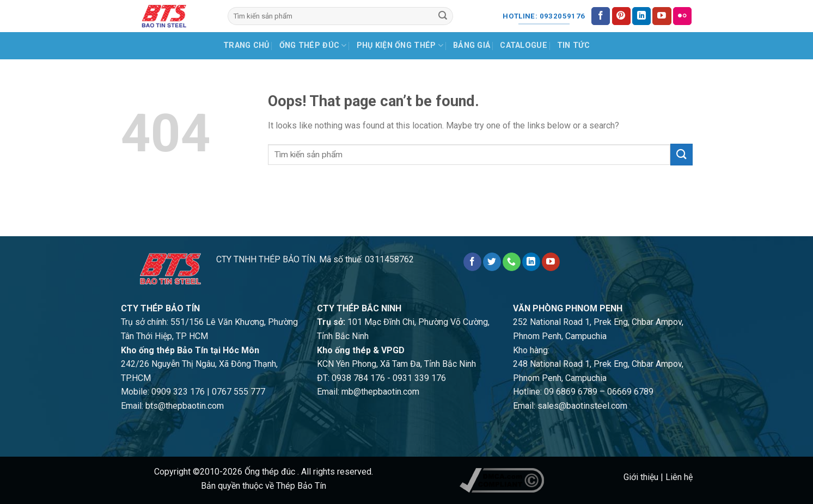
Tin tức (573, 45)
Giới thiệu (641, 477)
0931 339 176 (419, 378)
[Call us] (512, 262)
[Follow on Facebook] (601, 16)
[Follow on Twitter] (492, 262)
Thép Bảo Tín (301, 486)
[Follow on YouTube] (662, 16)
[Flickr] (682, 16)
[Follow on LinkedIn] (641, 16)
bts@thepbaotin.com (185, 406)
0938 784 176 (358, 378)
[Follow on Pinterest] (621, 16)
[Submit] (443, 16)
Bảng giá (472, 45)
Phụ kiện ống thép (400, 45)
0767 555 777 (239, 392)
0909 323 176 (178, 392)
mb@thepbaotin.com (380, 392)
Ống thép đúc (313, 45)
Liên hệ (679, 477)
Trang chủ (246, 45)
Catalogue (524, 45)
